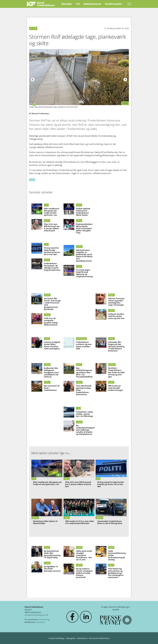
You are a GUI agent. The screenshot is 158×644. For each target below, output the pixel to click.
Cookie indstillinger (57, 638)
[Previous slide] (33, 80)
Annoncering (44, 619)
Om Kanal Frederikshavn (99, 638)
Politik (79, 246)
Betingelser (71, 638)
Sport (47, 220)
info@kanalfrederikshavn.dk (36, 615)
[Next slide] (125, 80)
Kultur (47, 295)
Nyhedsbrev (82, 638)
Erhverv (112, 365)
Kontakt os (41, 622)
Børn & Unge (81, 339)
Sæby (32, 180)
